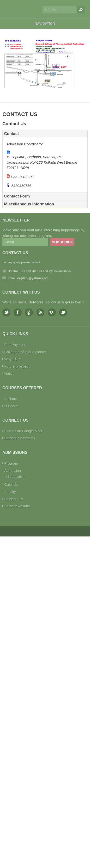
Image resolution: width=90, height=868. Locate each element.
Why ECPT (13, 359)
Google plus (29, 312)
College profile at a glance (25, 352)
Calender (12, 484)
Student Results (17, 506)
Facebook (18, 312)
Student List (14, 499)
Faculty (10, 492)
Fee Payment (15, 345)
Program (11, 463)
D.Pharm (11, 406)
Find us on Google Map (23, 431)
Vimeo (52, 312)
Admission (13, 471)
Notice (9, 373)
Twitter (6, 312)
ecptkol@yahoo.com (33, 278)
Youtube (63, 312)
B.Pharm (11, 399)
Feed (40, 312)
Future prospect (17, 366)
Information (16, 477)
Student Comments (20, 438)
